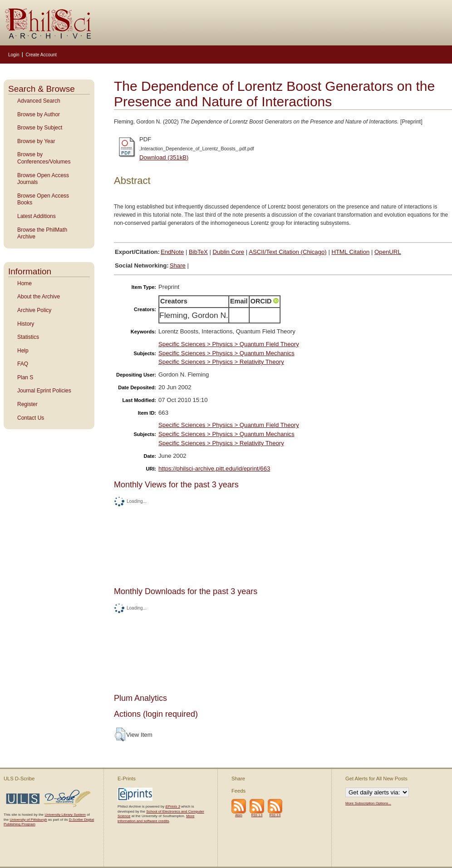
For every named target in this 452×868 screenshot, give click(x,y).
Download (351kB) (164, 157)
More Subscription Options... (368, 803)
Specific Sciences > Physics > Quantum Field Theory (229, 344)
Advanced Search (39, 101)
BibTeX (198, 252)
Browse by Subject (40, 128)
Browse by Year (36, 141)
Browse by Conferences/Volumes (44, 158)
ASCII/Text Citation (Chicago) (288, 252)
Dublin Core (229, 252)
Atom (239, 815)
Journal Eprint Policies (44, 391)
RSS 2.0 (275, 815)
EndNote (172, 252)
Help (23, 351)
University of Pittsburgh (28, 820)
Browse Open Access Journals (43, 179)
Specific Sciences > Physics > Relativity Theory (221, 362)
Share (178, 265)
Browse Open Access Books (43, 199)
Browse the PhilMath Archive (42, 233)
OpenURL (388, 252)
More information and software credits (156, 818)
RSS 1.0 (257, 815)
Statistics (28, 337)
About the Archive (39, 297)
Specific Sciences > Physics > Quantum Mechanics (226, 353)
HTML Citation (351, 252)
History (26, 324)
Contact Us (31, 418)
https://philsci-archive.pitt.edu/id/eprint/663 (214, 469)
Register (27, 404)
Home (25, 283)
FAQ (23, 364)
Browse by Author (39, 114)
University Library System (65, 815)
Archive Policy (34, 310)
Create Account (41, 55)
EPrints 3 (172, 806)
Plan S (25, 377)
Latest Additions (37, 216)
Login (14, 55)
